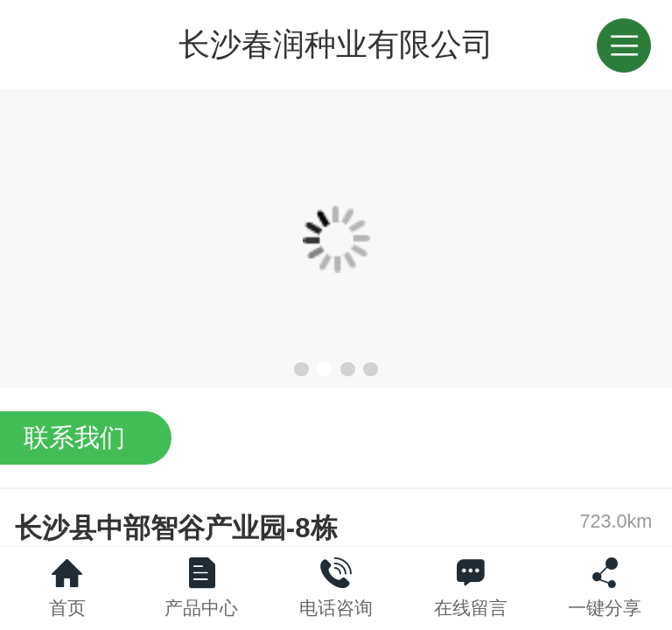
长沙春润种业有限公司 (336, 44)
